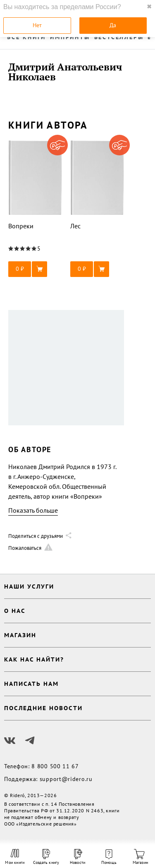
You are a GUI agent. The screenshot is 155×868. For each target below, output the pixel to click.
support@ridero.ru (66, 779)
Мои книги (15, 857)
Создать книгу (46, 857)
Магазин (140, 857)
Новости (77, 857)
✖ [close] (149, 7)
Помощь (109, 857)
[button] (35, 269)
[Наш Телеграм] (30, 741)
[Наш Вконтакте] (10, 741)
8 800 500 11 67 (55, 766)
